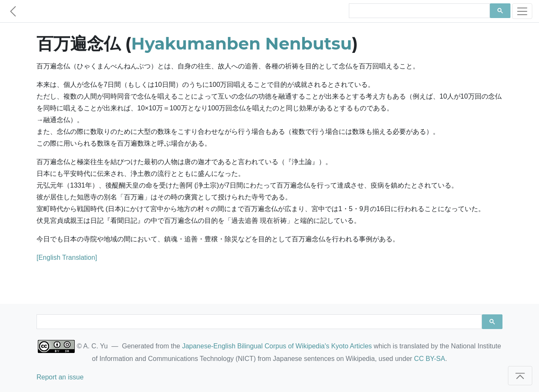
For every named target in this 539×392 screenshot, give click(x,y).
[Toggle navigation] (522, 11)
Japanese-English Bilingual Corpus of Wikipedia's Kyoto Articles (277, 346)
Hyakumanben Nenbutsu (242, 43)
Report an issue (60, 377)
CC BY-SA (429, 359)
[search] (419, 11)
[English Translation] (67, 257)
